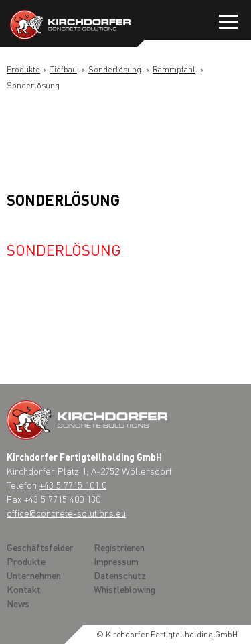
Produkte (23, 69)
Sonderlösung (115, 69)
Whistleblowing (124, 589)
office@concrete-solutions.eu (66, 513)
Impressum (116, 561)
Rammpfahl (174, 69)
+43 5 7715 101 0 (73, 485)
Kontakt (24, 589)
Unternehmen (34, 575)
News (18, 603)
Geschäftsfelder (40, 547)
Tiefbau (63, 69)
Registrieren (119, 547)
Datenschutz (120, 575)
